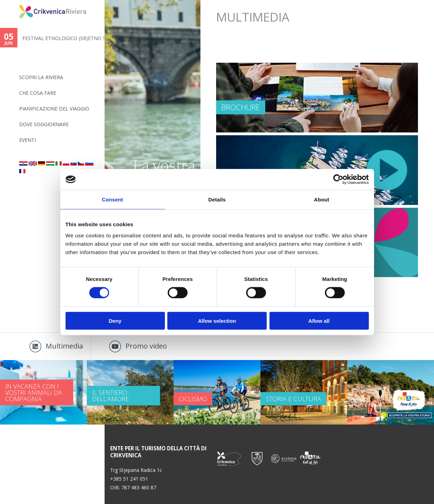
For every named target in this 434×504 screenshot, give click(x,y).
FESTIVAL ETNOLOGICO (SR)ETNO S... (63, 38)
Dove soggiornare (44, 124)
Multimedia (64, 346)
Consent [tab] (112, 200)
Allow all (319, 320)
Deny (115, 320)
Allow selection (217, 320)
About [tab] (322, 200)
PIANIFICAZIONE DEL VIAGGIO (54, 109)
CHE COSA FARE (38, 93)
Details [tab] (217, 200)
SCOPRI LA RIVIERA (41, 77)
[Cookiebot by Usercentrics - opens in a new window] (338, 180)
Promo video (146, 346)
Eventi (28, 140)
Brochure (241, 107)
